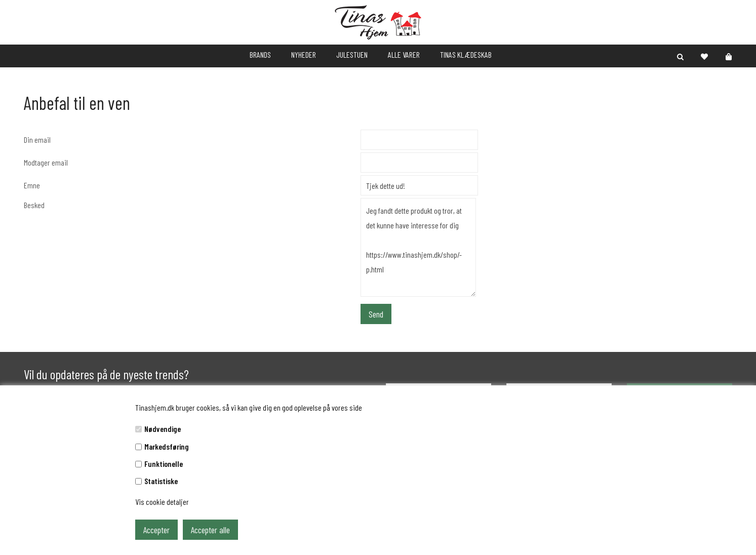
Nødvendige (163, 429)
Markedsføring (167, 446)
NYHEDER (304, 54)
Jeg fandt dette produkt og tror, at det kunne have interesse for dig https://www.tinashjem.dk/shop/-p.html (418, 247)
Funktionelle (164, 464)
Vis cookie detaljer (162, 502)
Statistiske (161, 481)
